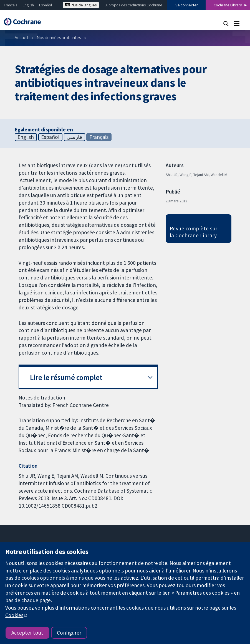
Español (46, 5)
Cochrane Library (228, 5)
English (28, 5)
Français (11, 5)
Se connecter (187, 5)
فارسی (74, 137)
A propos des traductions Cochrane (134, 5)
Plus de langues (81, 5)
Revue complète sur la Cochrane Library (194, 232)
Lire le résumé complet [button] (66, 377)
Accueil (22, 37)
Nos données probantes (59, 37)
